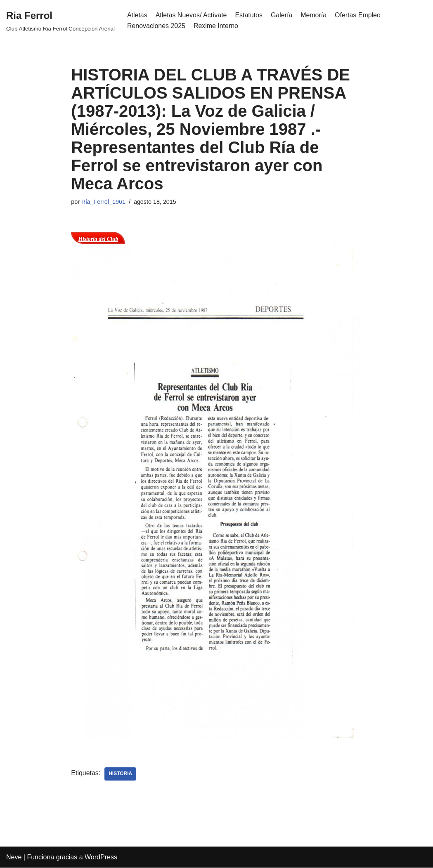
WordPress (101, 857)
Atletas (137, 15)
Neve (14, 857)
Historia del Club (98, 239)
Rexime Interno (216, 26)
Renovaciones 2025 (156, 26)
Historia (121, 774)
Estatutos (249, 15)
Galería (282, 15)
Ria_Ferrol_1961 (103, 202)
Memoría (314, 15)
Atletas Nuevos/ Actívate (191, 15)
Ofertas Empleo (358, 15)
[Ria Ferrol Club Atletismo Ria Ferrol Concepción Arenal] (60, 20)
